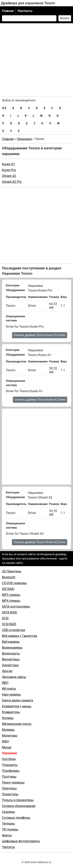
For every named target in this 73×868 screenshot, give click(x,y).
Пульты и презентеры (18, 800)
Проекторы (10, 794)
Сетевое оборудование (19, 806)
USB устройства (14, 630)
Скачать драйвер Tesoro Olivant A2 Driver (40, 542)
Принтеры (9, 788)
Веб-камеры (11, 642)
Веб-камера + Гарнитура (20, 636)
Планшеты (10, 765)
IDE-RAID (8, 589)
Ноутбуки (9, 759)
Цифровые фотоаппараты (21, 841)
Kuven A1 (8, 164)
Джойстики (10, 665)
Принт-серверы (13, 782)
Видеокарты (11, 653)
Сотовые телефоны (16, 818)
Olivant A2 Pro (12, 182)
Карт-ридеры (11, 694)
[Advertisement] (36, 60)
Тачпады (8, 824)
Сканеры (8, 812)
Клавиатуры (11, 712)
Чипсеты (8, 847)
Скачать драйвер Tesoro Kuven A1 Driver (40, 400)
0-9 (4, 108)
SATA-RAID (10, 612)
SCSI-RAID (9, 624)
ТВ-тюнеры (10, 829)
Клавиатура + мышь (17, 706)
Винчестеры (11, 659)
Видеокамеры (12, 648)
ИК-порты (9, 689)
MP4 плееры (11, 601)
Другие (7, 671)
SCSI (5, 618)
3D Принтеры (12, 571)
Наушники (24, 139)
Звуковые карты (14, 677)
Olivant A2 (9, 176)
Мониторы (10, 736)
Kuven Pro (9, 170)
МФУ (5, 741)
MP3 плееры (11, 595)
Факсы (7, 835)
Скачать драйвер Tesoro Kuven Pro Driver (40, 335)
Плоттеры (9, 777)
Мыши (7, 747)
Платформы (11, 771)
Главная (8, 11)
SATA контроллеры (16, 607)
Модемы (8, 730)
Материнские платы (17, 724)
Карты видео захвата (18, 700)
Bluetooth (9, 577)
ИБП (5, 683)
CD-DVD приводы (14, 583)
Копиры (8, 718)
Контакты (25, 11)
